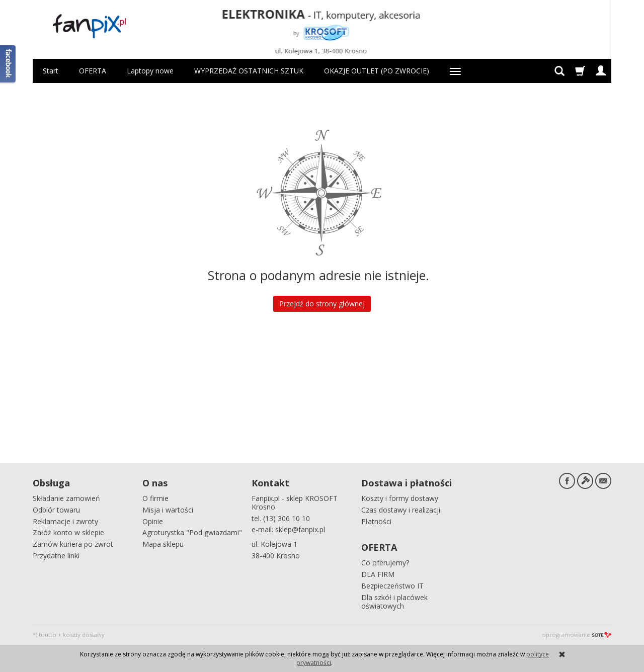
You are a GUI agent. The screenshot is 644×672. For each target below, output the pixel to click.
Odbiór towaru (56, 510)
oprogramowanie (577, 635)
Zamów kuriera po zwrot (73, 544)
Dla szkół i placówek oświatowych (394, 602)
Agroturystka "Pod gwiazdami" (192, 532)
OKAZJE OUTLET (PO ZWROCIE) (377, 71)
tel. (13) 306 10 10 (281, 518)
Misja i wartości (168, 510)
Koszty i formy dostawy (400, 498)
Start (51, 71)
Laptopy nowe (150, 71)
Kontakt (270, 483)
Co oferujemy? (385, 563)
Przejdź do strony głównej (322, 304)
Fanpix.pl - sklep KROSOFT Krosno (295, 502)
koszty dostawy (84, 635)
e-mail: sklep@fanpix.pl (288, 529)
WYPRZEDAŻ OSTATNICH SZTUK (249, 71)
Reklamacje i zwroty (65, 521)
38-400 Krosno (276, 556)
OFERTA (93, 71)
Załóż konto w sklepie (68, 532)
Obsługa (51, 483)
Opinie (153, 521)
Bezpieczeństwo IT (392, 586)
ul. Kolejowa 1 (274, 544)
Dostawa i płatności (407, 483)
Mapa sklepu (163, 544)
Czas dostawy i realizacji (401, 510)
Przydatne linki (56, 556)
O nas (155, 483)
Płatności (376, 521)
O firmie (155, 498)
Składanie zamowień (66, 498)
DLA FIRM (378, 574)
